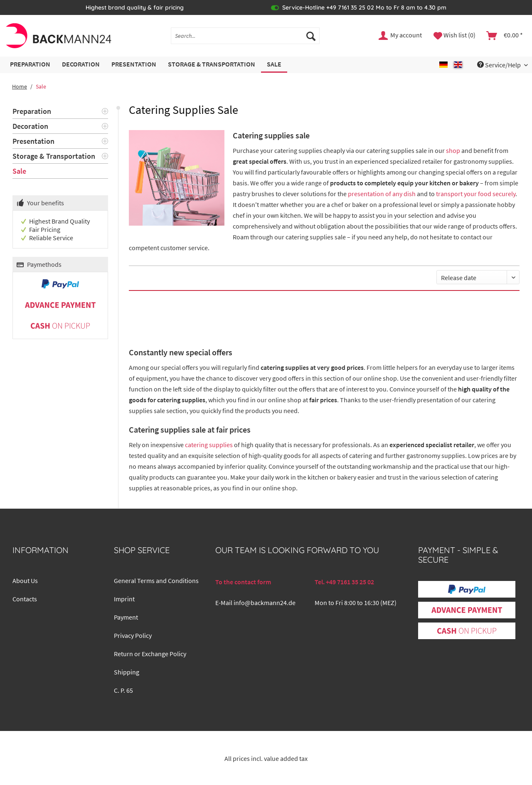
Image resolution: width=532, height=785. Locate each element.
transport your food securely (476, 194)
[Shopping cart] (505, 36)
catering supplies (209, 445)
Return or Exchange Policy (150, 654)
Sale (19, 171)
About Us (25, 581)
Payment (126, 617)
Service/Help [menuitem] (500, 65)
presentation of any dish (382, 194)
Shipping (127, 672)
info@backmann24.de (265, 603)
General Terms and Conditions (156, 581)
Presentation (33, 141)
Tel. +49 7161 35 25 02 (344, 582)
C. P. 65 (123, 690)
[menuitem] (245, 39)
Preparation (32, 111)
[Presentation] (134, 65)
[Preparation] (30, 65)
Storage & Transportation (54, 156)
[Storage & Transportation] (212, 65)
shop (453, 150)
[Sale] (274, 65)
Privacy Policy (133, 635)
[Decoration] (81, 65)
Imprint (124, 599)
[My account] (401, 36)
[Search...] (245, 36)
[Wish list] (454, 36)
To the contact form (243, 582)
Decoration (30, 126)
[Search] (311, 36)
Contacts (25, 599)
